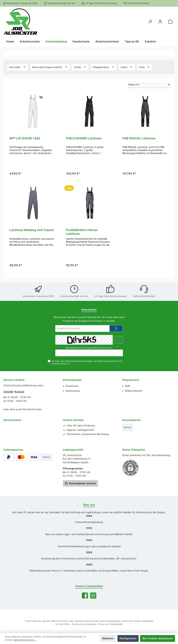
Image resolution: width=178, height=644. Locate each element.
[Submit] (116, 328)
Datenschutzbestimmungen (79, 361)
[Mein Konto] (160, 21)
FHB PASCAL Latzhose (139, 138)
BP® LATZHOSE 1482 (25, 138)
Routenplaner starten (80, 483)
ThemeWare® (116, 624)
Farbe (127, 67)
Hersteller (17, 67)
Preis (144, 67)
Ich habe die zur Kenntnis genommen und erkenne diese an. (87, 362)
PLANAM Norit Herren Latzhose (82, 232)
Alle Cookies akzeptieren (158, 638)
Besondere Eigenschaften (50, 67)
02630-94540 (14, 392)
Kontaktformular (32, 409)
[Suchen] (150, 21)
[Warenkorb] (170, 21)
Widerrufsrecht (134, 391)
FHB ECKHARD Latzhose (84, 138)
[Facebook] (85, 596)
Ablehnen (108, 638)
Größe (80, 67)
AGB (127, 386)
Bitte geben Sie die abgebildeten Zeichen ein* (89, 348)
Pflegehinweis (104, 67)
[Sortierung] (149, 85)
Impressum (72, 386)
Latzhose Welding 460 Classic (32, 230)
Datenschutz (73, 391)
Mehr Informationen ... (25, 640)
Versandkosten (82, 621)
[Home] (10, 41)
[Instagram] (93, 596)
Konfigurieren (128, 638)
